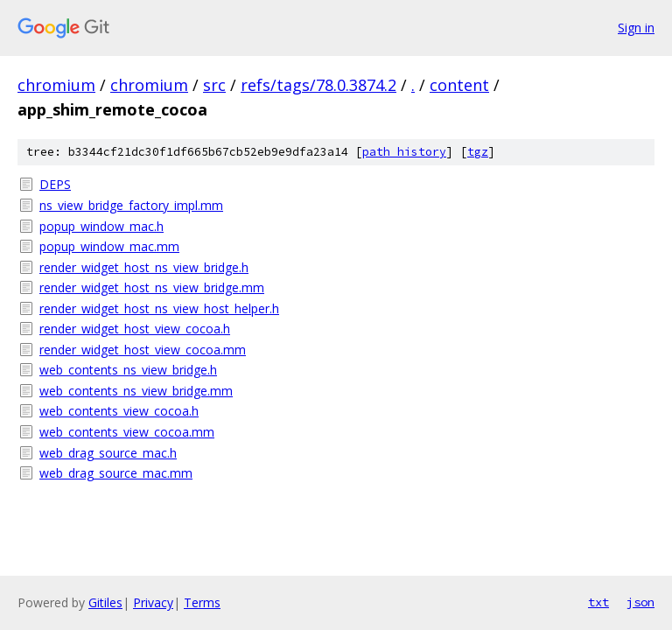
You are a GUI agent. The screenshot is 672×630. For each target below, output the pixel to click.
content (459, 85)
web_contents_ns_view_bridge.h (128, 370)
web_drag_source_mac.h (108, 453)
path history (404, 152)
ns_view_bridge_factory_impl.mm (131, 205)
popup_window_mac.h (101, 226)
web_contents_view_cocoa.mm (127, 432)
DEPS (55, 184)
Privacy (153, 602)
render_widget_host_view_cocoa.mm (143, 350)
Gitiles (105, 602)
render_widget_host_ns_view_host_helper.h (159, 308)
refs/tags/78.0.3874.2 (318, 85)
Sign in (636, 28)
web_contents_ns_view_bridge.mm (136, 391)
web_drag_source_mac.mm (116, 473)
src (214, 85)
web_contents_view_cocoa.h (119, 411)
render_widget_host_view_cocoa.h (135, 329)
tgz (478, 152)
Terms (202, 602)
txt (598, 602)
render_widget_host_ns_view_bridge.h (144, 267)
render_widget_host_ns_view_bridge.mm (152, 287)
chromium (56, 85)
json (640, 602)
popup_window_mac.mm (109, 246)
